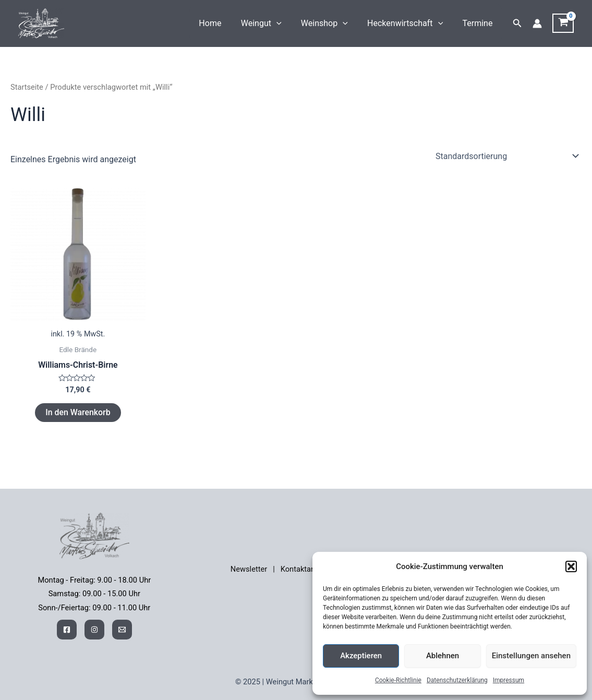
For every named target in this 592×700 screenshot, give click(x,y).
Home (222, 23)
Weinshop (331, 23)
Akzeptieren (361, 656)
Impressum (509, 680)
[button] (571, 566)
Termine (479, 23)
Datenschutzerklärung (457, 680)
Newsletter (249, 569)
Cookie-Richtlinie (398, 680)
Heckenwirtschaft (409, 23)
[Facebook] (67, 630)
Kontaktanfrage (307, 569)
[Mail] (122, 630)
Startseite (27, 87)
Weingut (271, 23)
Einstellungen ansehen (531, 656)
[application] (286, 23)
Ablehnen (443, 656)
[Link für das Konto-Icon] (537, 23)
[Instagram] (94, 630)
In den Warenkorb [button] (78, 412)
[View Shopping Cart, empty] (563, 23)
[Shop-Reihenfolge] (506, 156)
